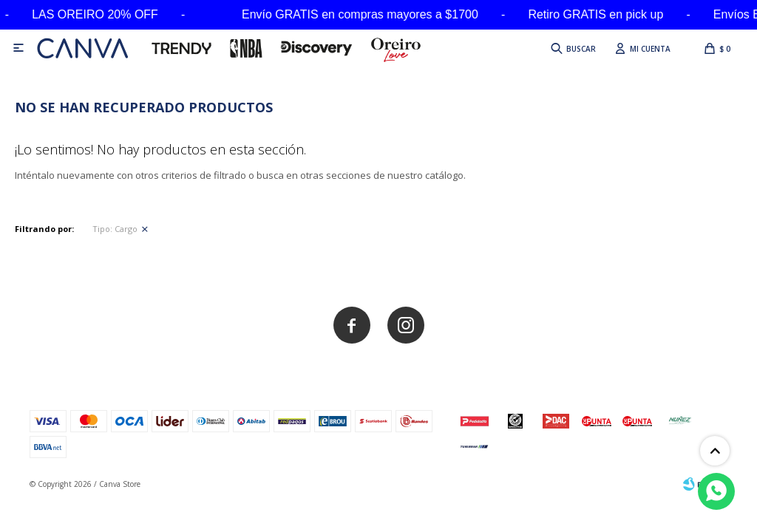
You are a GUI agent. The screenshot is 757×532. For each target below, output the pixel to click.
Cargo (115, 229)
